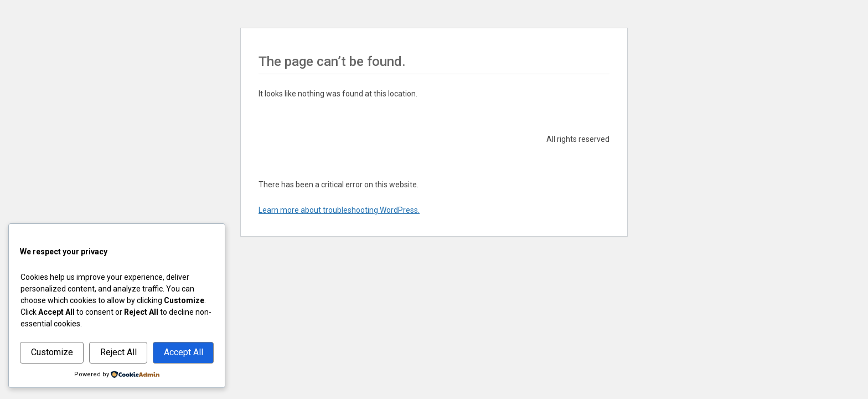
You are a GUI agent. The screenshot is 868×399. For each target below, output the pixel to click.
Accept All (184, 352)
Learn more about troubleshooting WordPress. (339, 210)
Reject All (118, 352)
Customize (52, 352)
